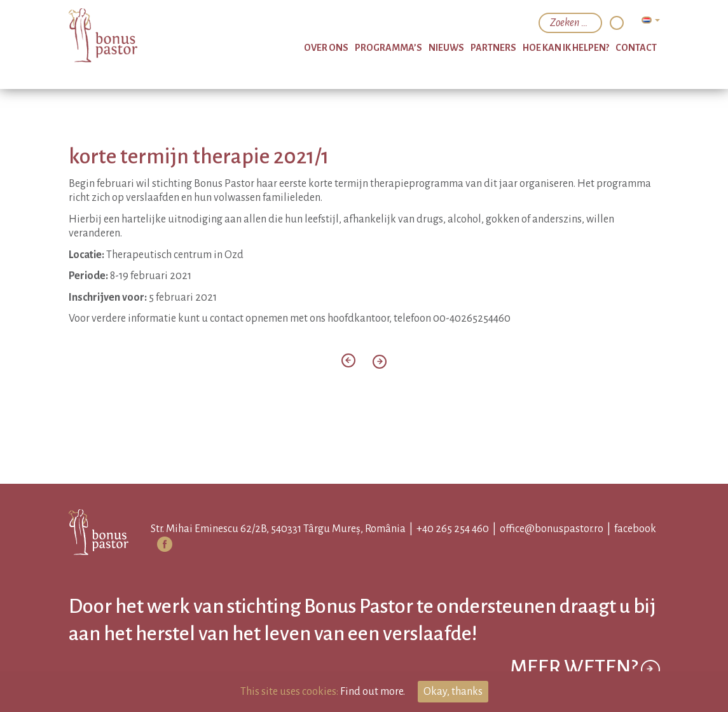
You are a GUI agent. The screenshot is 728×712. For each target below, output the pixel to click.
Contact (636, 48)
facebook (635, 529)
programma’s (388, 48)
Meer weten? (585, 669)
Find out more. (373, 692)
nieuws (446, 48)
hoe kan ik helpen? (566, 48)
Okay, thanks (453, 692)
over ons (326, 48)
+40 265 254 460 (453, 529)
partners (493, 48)
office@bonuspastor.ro (552, 529)
